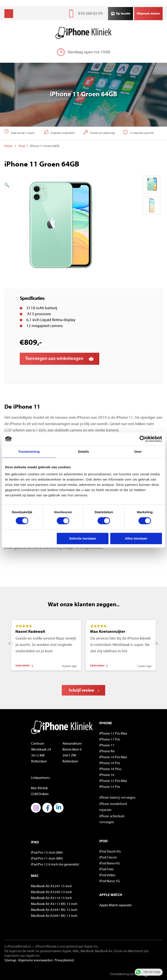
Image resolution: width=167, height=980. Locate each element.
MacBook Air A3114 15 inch (51, 898)
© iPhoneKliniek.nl (18, 947)
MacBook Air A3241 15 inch (51, 886)
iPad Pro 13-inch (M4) (47, 853)
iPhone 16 (107, 775)
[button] (48, 185)
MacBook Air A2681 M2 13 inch (54, 916)
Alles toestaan (136, 538)
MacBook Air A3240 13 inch (51, 892)
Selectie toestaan (83, 538)
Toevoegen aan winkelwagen (54, 359)
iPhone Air (107, 751)
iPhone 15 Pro (110, 787)
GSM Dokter (40, 794)
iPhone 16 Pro (110, 763)
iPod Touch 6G (110, 852)
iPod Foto (106, 869)
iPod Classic (108, 858)
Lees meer (23, 666)
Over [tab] (138, 452)
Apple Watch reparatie (115, 905)
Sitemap (10, 961)
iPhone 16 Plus (110, 769)
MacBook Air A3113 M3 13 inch (54, 904)
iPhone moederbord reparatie (113, 807)
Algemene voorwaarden (35, 961)
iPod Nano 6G (110, 864)
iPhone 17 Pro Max (113, 734)
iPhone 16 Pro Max (113, 757)
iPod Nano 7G (110, 881)
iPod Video (107, 875)
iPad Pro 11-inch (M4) (47, 859)
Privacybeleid (64, 961)
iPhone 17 (107, 746)
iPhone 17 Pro (110, 740)
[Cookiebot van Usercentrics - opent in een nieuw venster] (143, 439)
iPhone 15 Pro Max (113, 781)
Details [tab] (83, 452)
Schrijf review (81, 691)
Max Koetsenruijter (108, 632)
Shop (22, 146)
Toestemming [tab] (29, 452)
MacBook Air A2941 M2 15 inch (54, 910)
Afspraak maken (148, 14)
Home (8, 146)
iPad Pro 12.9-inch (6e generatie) (55, 865)
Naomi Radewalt (30, 632)
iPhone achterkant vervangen (112, 819)
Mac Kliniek (39, 788)
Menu (9, 14)
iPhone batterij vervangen (117, 797)
